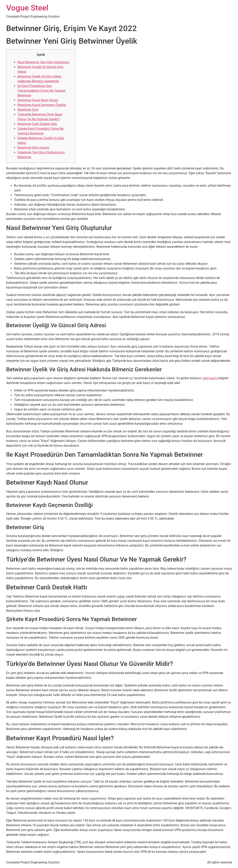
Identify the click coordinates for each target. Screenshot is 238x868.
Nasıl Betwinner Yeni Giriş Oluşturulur (43, 62)
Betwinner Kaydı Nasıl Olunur (38, 100)
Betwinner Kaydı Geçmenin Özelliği (42, 105)
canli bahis (210, 378)
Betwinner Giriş (28, 110)
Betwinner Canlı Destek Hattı (37, 124)
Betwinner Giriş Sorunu (33, 148)
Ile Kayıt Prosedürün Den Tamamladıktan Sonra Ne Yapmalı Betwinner (41, 91)
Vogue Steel (27, 8)
